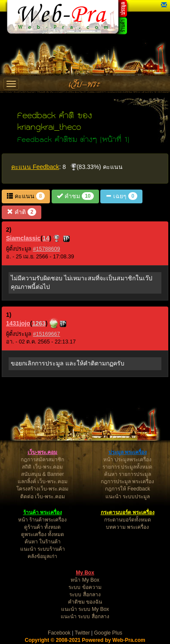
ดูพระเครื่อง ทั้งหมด (43, 534)
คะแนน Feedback (35, 167)
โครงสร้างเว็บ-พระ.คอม (42, 489)
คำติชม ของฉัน (85, 602)
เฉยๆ (121, 196)
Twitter (82, 633)
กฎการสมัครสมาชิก (42, 460)
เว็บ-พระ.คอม (42, 452)
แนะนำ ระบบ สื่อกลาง (85, 616)
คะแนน (26, 196)
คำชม (75, 196)
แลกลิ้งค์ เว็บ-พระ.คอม (43, 481)
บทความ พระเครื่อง (127, 527)
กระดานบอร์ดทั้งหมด (128, 520)
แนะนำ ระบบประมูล (128, 497)
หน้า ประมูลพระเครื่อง (127, 460)
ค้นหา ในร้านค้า (43, 542)
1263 (39, 323)
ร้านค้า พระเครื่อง (43, 512)
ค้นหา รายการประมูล (128, 474)
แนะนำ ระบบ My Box (85, 609)
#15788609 (47, 249)
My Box (85, 573)
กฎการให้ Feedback (128, 489)
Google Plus (108, 633)
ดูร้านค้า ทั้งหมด (42, 527)
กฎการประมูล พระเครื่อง (127, 481)
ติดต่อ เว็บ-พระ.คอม (43, 497)
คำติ (22, 212)
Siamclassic (23, 238)
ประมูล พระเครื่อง (128, 452)
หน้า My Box (85, 580)
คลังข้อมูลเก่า (42, 556)
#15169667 (47, 334)
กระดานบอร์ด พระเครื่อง (128, 512)
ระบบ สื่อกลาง (85, 595)
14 (46, 238)
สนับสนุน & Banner (42, 474)
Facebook (59, 633)
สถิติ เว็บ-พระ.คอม (42, 467)
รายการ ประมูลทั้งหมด (127, 467)
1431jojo (18, 323)
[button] (164, 5)
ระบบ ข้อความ (85, 587)
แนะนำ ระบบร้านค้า (43, 549)
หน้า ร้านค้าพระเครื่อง (42, 520)
